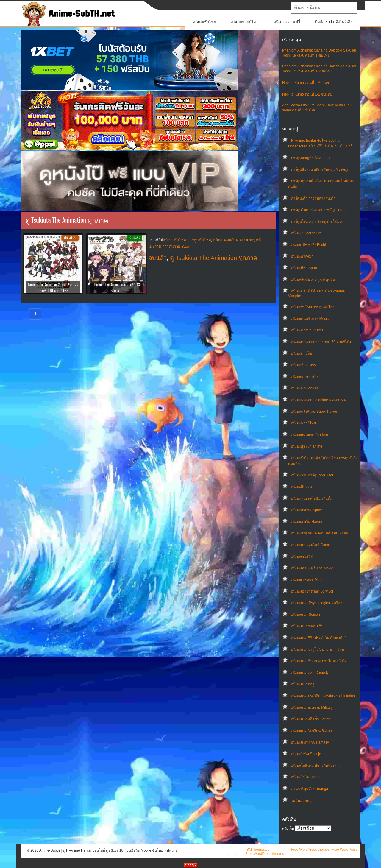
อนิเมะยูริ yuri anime (307, 446)
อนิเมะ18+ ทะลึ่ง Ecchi (308, 245)
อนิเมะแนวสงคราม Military (312, 708)
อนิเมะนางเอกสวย (305, 377)
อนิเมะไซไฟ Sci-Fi (305, 777)
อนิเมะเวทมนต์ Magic (308, 580)
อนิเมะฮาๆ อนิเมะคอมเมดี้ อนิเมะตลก (320, 533)
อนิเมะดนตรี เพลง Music (310, 319)
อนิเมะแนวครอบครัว (307, 626)
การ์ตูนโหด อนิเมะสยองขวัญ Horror (318, 210)
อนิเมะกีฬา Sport (304, 268)
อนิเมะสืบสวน (302, 487)
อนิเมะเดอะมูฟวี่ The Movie (312, 568)
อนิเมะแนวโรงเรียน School (312, 731)
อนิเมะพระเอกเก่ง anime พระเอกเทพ (319, 400)
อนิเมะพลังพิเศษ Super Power (314, 412)
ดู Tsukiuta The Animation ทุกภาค (214, 258)
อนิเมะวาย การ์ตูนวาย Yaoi (312, 475)
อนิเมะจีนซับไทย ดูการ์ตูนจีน (313, 280)
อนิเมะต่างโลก (302, 353)
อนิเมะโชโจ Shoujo (306, 754)
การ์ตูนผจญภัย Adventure (311, 158)
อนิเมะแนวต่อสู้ (303, 684)
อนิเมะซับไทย (204, 22)
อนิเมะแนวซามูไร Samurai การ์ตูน (318, 649)
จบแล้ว (158, 258)
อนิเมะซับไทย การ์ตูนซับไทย (313, 307)
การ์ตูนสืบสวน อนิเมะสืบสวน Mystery (320, 169)
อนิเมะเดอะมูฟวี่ (287, 22)
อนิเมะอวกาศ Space (307, 510)
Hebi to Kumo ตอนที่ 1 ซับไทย (306, 83)
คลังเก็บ (288, 828)
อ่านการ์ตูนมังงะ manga (310, 789)
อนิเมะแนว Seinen (306, 615)
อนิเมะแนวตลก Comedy (310, 673)
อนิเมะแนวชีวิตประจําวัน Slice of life (319, 638)
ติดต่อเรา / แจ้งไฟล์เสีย (334, 22)
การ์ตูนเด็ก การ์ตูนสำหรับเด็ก (313, 198)
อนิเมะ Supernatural (307, 233)
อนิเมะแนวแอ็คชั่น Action (311, 719)
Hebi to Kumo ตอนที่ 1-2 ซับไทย (307, 94)
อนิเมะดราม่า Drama (307, 330)
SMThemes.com (259, 850)
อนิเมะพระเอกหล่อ (305, 388)
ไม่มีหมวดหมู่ (301, 800)
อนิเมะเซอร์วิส (302, 557)
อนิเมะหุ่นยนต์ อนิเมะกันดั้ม (312, 498)
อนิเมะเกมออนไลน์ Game (311, 545)
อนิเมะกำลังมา (302, 256)
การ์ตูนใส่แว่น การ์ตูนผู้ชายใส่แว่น (317, 222)
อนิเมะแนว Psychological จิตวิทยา (318, 603)
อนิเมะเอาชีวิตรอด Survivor (312, 591)
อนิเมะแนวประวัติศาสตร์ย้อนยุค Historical (323, 696)
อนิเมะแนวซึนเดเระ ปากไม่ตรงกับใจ (319, 661)
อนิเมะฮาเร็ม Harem (307, 522)
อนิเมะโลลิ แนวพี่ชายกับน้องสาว (316, 766)
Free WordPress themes (310, 850)
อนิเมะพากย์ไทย (245, 22)
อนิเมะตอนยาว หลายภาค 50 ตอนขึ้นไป (322, 342)
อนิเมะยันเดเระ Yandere (310, 435)
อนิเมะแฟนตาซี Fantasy (310, 742)
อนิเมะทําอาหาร (303, 365)
